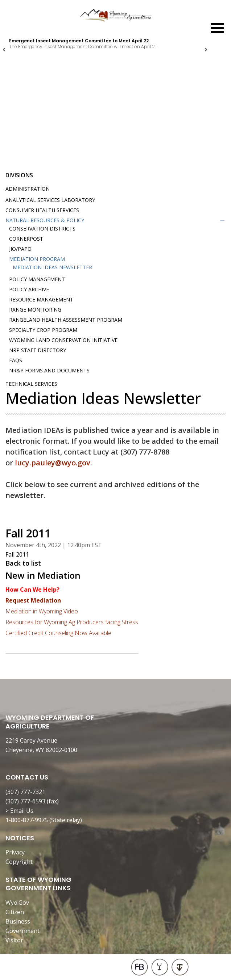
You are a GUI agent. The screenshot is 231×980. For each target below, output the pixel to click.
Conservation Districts (42, 229)
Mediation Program (37, 259)
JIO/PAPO (20, 249)
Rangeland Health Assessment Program (66, 320)
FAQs (16, 360)
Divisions (19, 175)
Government (22, 931)
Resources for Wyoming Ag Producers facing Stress (72, 622)
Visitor (14, 940)
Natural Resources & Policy (45, 220)
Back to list (23, 563)
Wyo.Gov (17, 903)
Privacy (15, 852)
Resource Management (41, 299)
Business (18, 921)
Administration (28, 189)
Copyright (19, 862)
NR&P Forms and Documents (49, 370)
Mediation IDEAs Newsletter (52, 267)
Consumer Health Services (42, 210)
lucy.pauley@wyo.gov (53, 463)
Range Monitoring (35, 310)
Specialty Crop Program (43, 330)
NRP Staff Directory (38, 350)
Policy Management (37, 279)
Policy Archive (29, 289)
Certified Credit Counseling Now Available (58, 633)
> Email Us (19, 811)
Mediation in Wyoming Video (42, 611)
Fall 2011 (17, 554)
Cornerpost (26, 239)
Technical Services (31, 384)
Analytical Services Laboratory (50, 200)
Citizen (15, 912)
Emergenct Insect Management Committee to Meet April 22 (79, 41)
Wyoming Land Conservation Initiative (63, 340)
